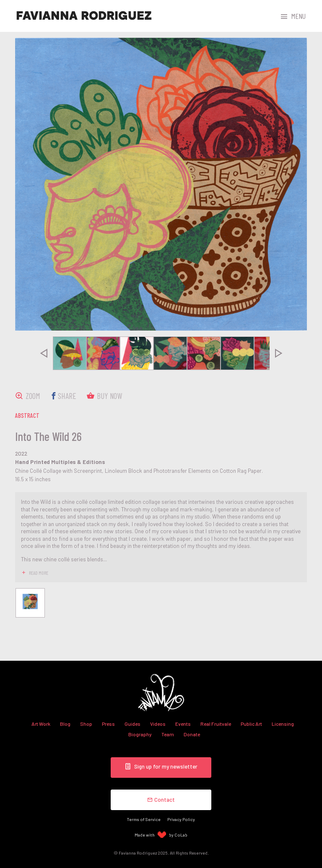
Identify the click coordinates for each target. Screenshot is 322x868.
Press (108, 724)
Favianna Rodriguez (84, 16)
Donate (192, 734)
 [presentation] (44, 353)
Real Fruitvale (216, 724)
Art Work (41, 724)
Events (183, 724)
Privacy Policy (181, 819)
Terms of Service (144, 819)
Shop (86, 724)
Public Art (251, 724)
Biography (140, 734)
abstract (27, 415)
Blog (65, 724)
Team (168, 734)
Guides (132, 724)
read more (39, 573)
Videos (158, 724)
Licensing (283, 724)
